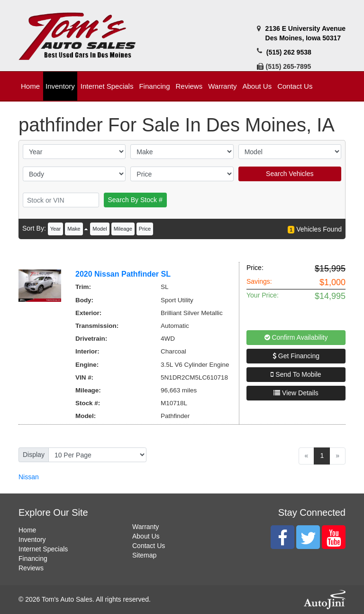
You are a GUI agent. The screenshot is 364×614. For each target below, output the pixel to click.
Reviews (31, 568)
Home (27, 530)
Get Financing (296, 356)
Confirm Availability (296, 337)
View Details (296, 393)
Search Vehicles (290, 174)
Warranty (146, 527)
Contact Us (149, 546)
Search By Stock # (135, 200)
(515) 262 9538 (289, 52)
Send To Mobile (296, 374)
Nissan (29, 477)
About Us (146, 536)
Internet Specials (43, 549)
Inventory (32, 540)
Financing (33, 558)
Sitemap (144, 555)
